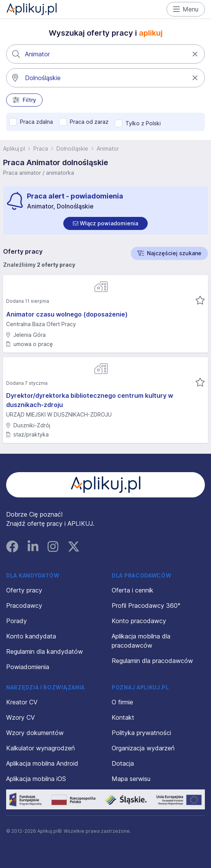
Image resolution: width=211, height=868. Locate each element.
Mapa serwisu (131, 779)
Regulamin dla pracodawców (152, 661)
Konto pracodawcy (139, 621)
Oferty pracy (24, 590)
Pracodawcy (24, 605)
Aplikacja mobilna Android (42, 763)
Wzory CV (21, 717)
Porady (16, 621)
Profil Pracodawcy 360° (146, 605)
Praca (41, 148)
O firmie (122, 702)
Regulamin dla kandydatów (45, 651)
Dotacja (123, 763)
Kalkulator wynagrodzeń (40, 748)
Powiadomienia (28, 667)
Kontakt (123, 717)
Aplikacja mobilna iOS (36, 779)
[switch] (105, 223)
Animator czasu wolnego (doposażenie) (67, 314)
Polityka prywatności (141, 733)
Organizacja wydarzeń (143, 748)
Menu (186, 9)
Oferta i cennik (133, 590)
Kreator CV (22, 702)
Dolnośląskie (72, 148)
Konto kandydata (31, 636)
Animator (108, 148)
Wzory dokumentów (35, 733)
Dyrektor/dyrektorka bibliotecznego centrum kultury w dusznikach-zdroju (90, 400)
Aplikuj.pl (14, 148)
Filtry (24, 100)
